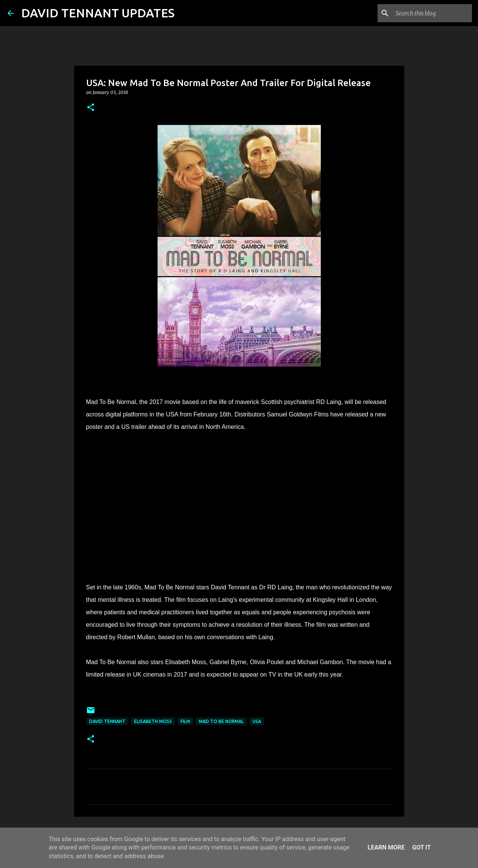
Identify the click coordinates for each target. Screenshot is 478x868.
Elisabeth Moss (153, 721)
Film (185, 721)
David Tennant (107, 721)
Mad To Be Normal (221, 721)
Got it (422, 847)
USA (257, 721)
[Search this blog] (432, 13)
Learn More (386, 847)
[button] (91, 108)
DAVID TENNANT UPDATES (98, 13)
